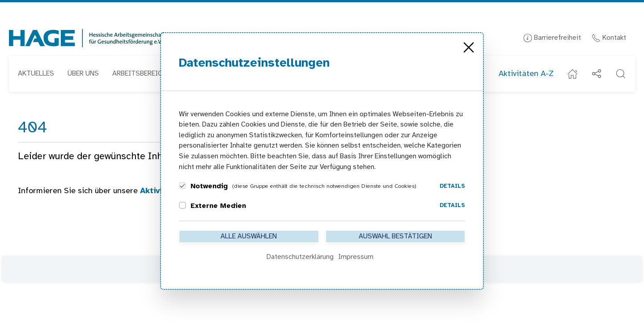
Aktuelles (36, 74)
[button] (621, 74)
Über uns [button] (83, 74)
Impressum (356, 257)
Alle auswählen (249, 236)
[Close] (469, 47)
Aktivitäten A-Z (526, 74)
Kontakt (609, 38)
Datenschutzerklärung (300, 257)
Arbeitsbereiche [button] (141, 74)
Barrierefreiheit (552, 38)
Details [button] (452, 186)
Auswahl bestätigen (395, 236)
